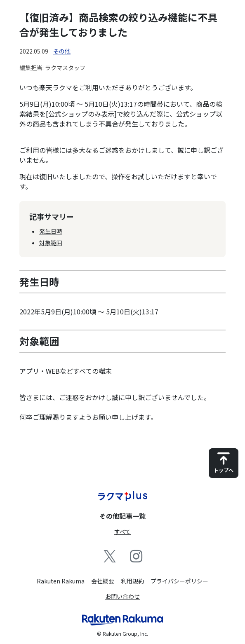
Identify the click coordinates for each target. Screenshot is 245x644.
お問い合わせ (122, 596)
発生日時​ (51, 231)
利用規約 (132, 581)
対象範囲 (51, 243)
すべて (122, 532)
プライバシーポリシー (179, 581)
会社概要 (103, 581)
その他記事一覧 (122, 516)
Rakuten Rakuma (61, 581)
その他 (62, 51)
